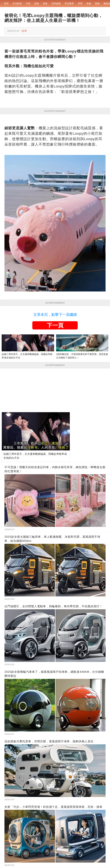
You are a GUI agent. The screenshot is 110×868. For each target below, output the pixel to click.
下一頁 (55, 325)
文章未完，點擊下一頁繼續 (55, 315)
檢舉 (24, 31)
